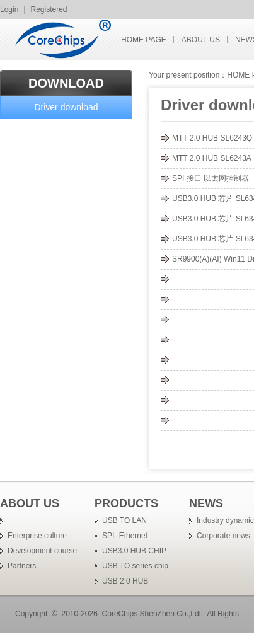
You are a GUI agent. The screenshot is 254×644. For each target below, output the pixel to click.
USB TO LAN (124, 520)
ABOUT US (201, 40)
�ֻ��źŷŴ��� (30, 639)
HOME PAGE (144, 40)
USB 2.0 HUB (125, 581)
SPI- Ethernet (125, 536)
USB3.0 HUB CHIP (134, 551)
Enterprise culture (37, 536)
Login (9, 9)
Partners (22, 566)
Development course (42, 551)
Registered (49, 9)
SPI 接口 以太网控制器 (211, 178)
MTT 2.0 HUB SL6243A (212, 158)
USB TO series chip (135, 566)
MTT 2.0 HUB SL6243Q (212, 138)
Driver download (66, 107)
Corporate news (223, 536)
